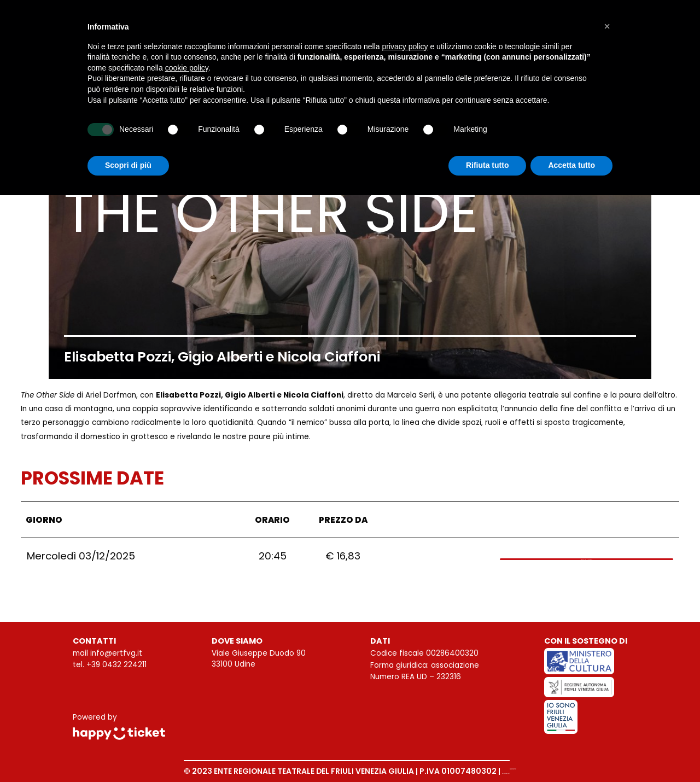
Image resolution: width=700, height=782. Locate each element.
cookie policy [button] (187, 68)
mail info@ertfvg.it (107, 653)
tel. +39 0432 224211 (110, 665)
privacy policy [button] (405, 46)
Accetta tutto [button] (571, 165)
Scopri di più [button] (128, 165)
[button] (607, 26)
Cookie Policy (542, 771)
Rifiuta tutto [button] (488, 165)
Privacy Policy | (480, 771)
